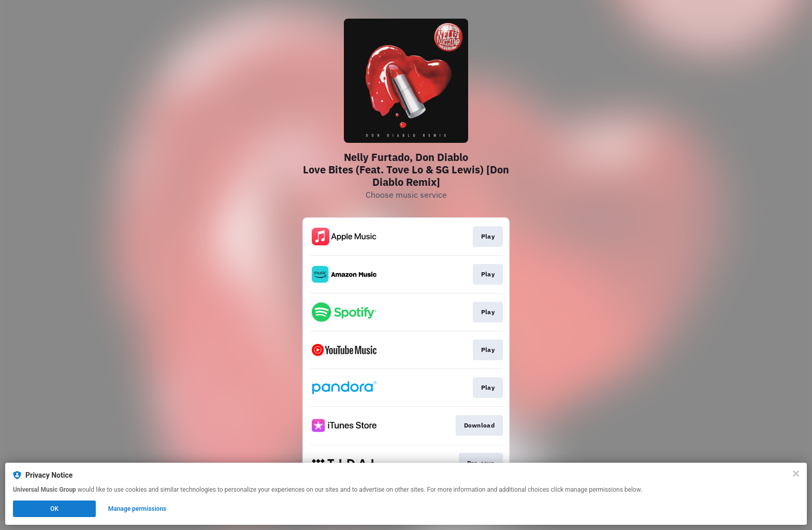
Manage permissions (137, 509)
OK (54, 509)
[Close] (796, 474)
